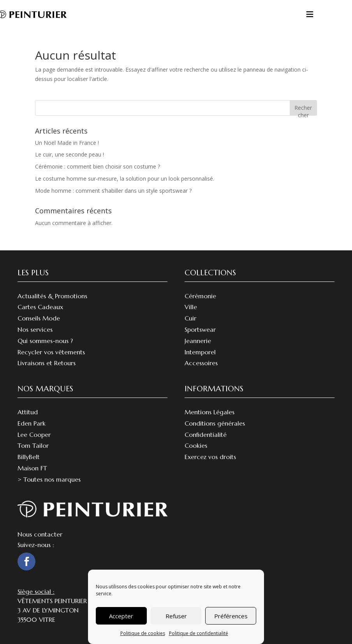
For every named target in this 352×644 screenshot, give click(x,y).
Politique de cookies (143, 633)
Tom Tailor (33, 445)
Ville (191, 307)
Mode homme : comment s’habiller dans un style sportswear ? (113, 191)
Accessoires (201, 363)
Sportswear (200, 329)
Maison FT (32, 468)
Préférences (231, 616)
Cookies (196, 445)
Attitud (28, 412)
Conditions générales (215, 423)
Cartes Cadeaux (40, 307)
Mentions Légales (209, 412)
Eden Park (32, 423)
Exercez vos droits (210, 457)
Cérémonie (200, 296)
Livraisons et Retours (47, 363)
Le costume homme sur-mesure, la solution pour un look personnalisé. (125, 179)
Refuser (176, 616)
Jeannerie (198, 341)
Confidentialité (206, 435)
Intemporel (200, 352)
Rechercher (303, 110)
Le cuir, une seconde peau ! (70, 154)
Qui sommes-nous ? (45, 341)
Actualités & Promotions (52, 296)
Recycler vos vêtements (51, 352)
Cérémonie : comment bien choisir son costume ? (98, 166)
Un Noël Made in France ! (67, 143)
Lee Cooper (34, 435)
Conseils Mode (39, 318)
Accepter (121, 616)
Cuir (190, 318)
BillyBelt (29, 457)
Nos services (35, 329)
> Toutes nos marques (49, 479)
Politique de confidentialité (199, 633)
